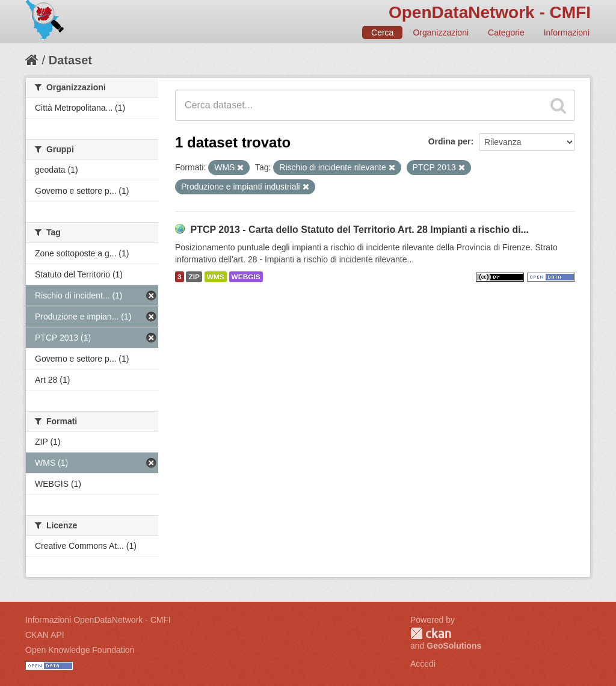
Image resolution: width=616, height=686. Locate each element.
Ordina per (450, 141)
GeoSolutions (454, 646)
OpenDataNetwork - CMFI (490, 12)
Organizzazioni (441, 32)
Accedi (423, 664)
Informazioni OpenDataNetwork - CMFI (98, 620)
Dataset (70, 60)
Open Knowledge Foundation (80, 650)
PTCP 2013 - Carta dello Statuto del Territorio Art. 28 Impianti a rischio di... (359, 230)
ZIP (194, 277)
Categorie (506, 32)
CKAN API (45, 635)
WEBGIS (246, 277)
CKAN (431, 633)
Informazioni (567, 32)
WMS (216, 277)
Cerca (382, 32)
